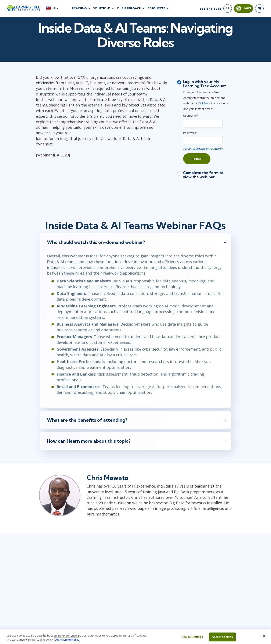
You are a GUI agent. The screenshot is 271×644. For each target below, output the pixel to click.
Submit (197, 159)
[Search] (228, 8)
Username (191, 116)
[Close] (264, 636)
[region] (135, 637)
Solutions (102, 8)
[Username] (203, 123)
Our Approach (129, 8)
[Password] (203, 140)
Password (190, 133)
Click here (205, 103)
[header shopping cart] (259, 8)
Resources (156, 8)
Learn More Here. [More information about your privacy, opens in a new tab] (67, 640)
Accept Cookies (222, 637)
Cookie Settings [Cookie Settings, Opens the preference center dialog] (192, 637)
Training (79, 8)
